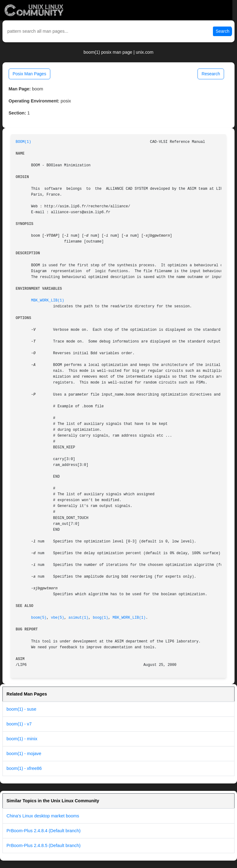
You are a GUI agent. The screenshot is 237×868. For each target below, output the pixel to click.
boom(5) (39, 618)
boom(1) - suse (21, 709)
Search (222, 31)
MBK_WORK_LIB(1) (48, 301)
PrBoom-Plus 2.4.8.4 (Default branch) (44, 831)
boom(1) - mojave (24, 754)
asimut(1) (78, 618)
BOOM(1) (23, 142)
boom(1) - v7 (19, 724)
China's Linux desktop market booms (43, 816)
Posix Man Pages (29, 74)
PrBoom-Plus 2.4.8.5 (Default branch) (44, 845)
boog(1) (101, 618)
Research (211, 74)
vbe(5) (58, 618)
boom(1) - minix (22, 739)
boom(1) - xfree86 (24, 768)
